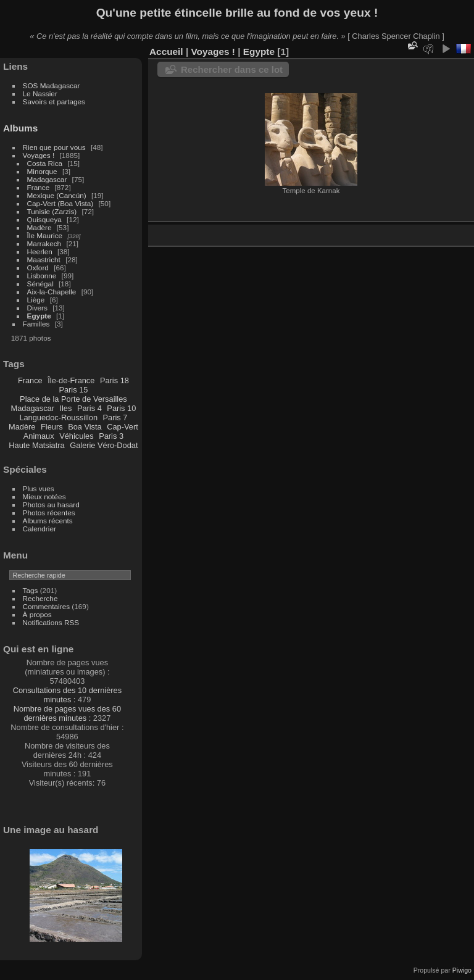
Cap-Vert (123, 427)
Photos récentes (49, 513)
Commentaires (47, 606)
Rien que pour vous (55, 147)
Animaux (39, 436)
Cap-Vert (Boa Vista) (60, 203)
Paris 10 (121, 408)
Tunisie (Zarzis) (52, 211)
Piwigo (462, 970)
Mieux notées (44, 496)
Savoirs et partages (54, 102)
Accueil (166, 52)
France (39, 187)
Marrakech (44, 243)
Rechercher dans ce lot (232, 69)
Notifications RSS (51, 622)
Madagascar (47, 179)
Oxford (38, 268)
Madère (39, 227)
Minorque (42, 171)
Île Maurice (45, 235)
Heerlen (40, 251)
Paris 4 (89, 408)
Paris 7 (115, 417)
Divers (37, 308)
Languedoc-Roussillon (58, 417)
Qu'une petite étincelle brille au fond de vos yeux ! (237, 13)
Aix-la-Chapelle (52, 292)
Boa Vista (85, 427)
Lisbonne (42, 276)
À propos (37, 614)
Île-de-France (71, 380)
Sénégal (40, 284)
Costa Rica (45, 163)
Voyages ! (39, 155)
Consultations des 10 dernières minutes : (67, 695)
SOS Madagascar (52, 85)
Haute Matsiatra (36, 445)
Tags (31, 590)
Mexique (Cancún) (57, 195)
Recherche (40, 598)
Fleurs (52, 427)
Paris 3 (111, 436)
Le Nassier (40, 93)
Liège (36, 300)
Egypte (39, 316)
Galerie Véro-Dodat (104, 445)
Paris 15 (73, 390)
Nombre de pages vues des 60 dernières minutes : (67, 713)
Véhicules (77, 436)
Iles (65, 408)
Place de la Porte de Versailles (73, 399)
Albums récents (48, 521)
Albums (20, 128)
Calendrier (39, 529)
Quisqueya (44, 219)
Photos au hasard (51, 505)
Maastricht (44, 260)
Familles (36, 324)
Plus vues (39, 488)
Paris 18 (114, 380)
